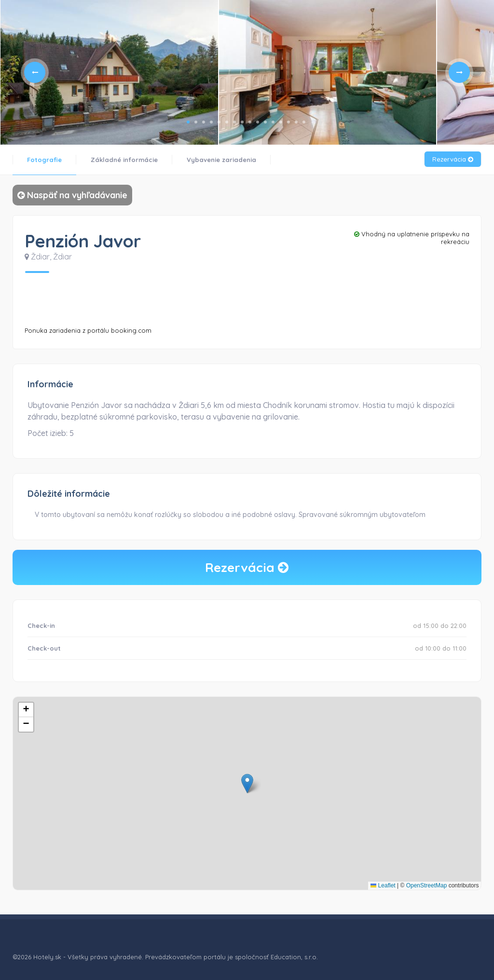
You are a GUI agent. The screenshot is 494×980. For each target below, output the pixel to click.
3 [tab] (204, 122)
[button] (247, 783)
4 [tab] (211, 122)
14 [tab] (288, 122)
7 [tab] (234, 122)
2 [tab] (196, 122)
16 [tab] (304, 122)
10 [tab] (258, 122)
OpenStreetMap (427, 885)
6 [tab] (227, 122)
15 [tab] (296, 122)
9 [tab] (250, 122)
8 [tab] (242, 122)
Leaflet (383, 885)
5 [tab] (219, 122)
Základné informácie (124, 160)
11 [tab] (265, 122)
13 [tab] (281, 122)
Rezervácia (453, 159)
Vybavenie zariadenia (221, 160)
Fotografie (44, 160)
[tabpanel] (109, 72)
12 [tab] (273, 122)
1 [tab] (188, 122)
